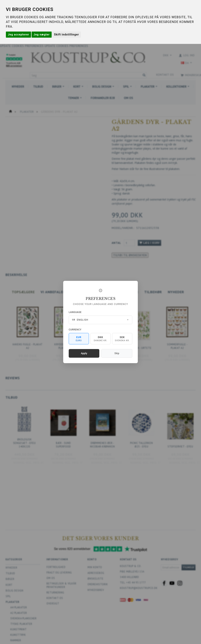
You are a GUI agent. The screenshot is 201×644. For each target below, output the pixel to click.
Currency (75, 330)
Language (75, 312)
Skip (117, 353)
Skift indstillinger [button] (66, 34)
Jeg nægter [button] (42, 34)
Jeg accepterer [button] (18, 34)
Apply (84, 353)
